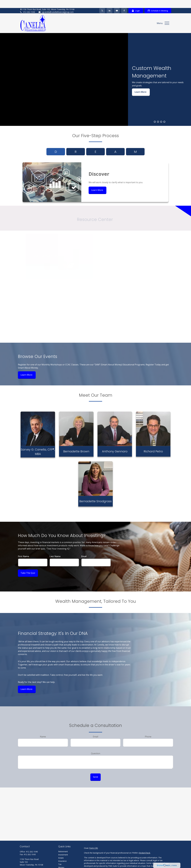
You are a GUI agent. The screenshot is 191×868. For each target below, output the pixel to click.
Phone (148, 729)
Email (84, 548)
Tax (60, 856)
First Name (23, 548)
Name (43, 729)
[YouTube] (117, 3)
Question (96, 745)
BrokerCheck (145, 845)
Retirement (63, 844)
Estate (61, 850)
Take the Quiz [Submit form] (28, 565)
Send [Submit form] (95, 769)
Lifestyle (62, 863)
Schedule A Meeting (158, 3)
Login (136, 3)
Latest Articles (64, 866)
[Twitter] (102, 3)
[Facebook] (124, 3)
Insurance (62, 853)
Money (61, 859)
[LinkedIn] (109, 3)
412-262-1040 (27, 4)
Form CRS (94, 840)
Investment (63, 847)
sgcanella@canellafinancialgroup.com (56, 4)
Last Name (55, 548)
